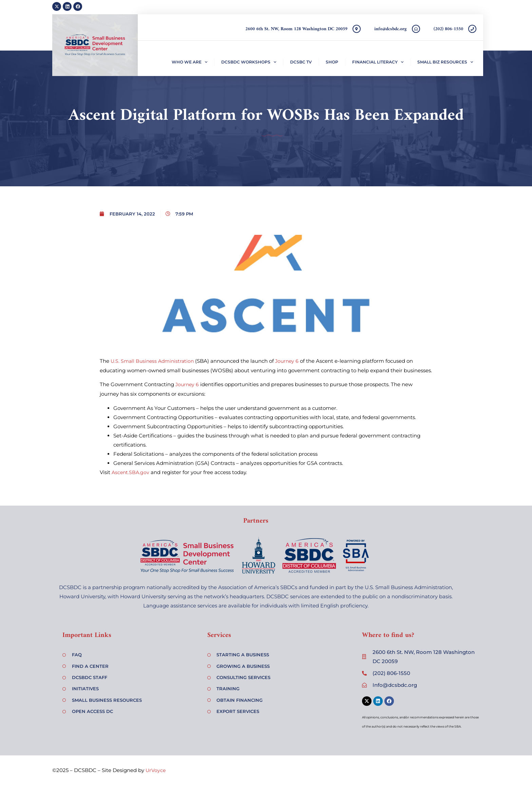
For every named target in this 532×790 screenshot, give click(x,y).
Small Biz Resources (445, 62)
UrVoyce (156, 770)
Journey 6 (287, 361)
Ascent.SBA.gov (130, 472)
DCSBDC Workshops (249, 62)
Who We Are (189, 62)
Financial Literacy (378, 62)
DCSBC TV (301, 62)
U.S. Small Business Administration (152, 361)
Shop (332, 62)
